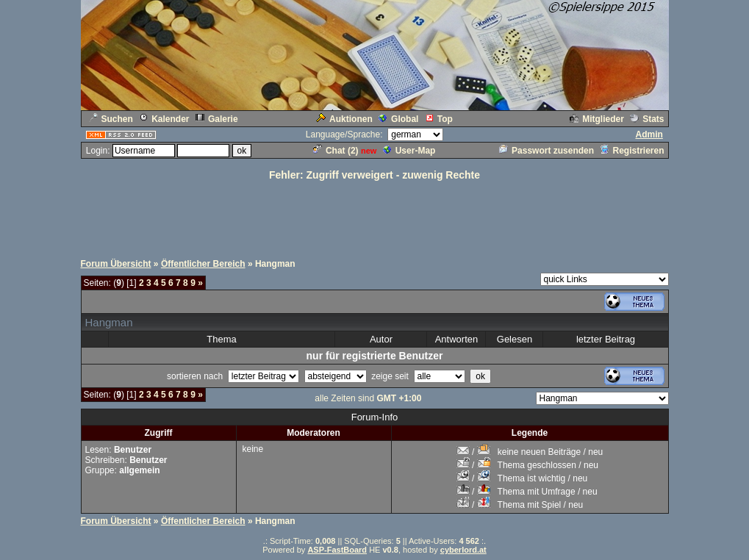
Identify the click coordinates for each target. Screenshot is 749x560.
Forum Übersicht (116, 264)
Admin (649, 134)
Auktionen (344, 119)
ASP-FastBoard (337, 550)
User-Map (409, 151)
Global (398, 119)
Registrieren (632, 151)
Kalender (164, 119)
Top (439, 119)
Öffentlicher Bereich (203, 264)
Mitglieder (597, 119)
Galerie (217, 119)
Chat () (336, 151)
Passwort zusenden (546, 151)
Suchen (111, 119)
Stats (647, 119)
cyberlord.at (463, 550)
